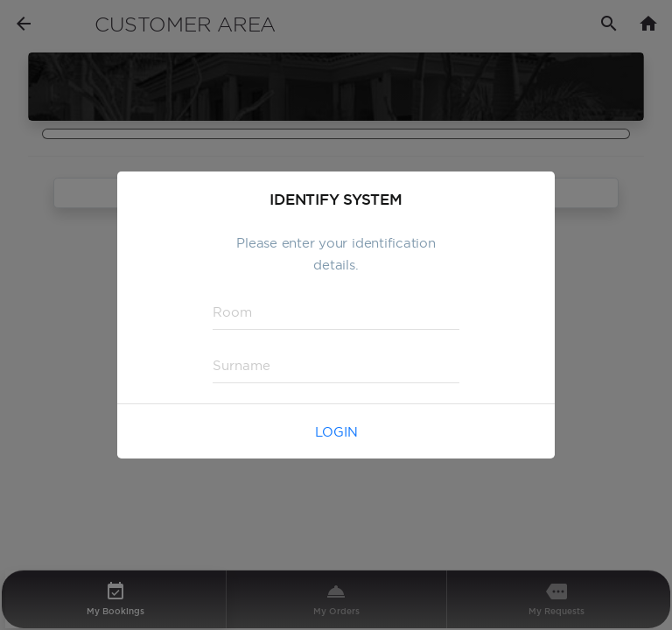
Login (336, 432)
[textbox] (336, 312)
